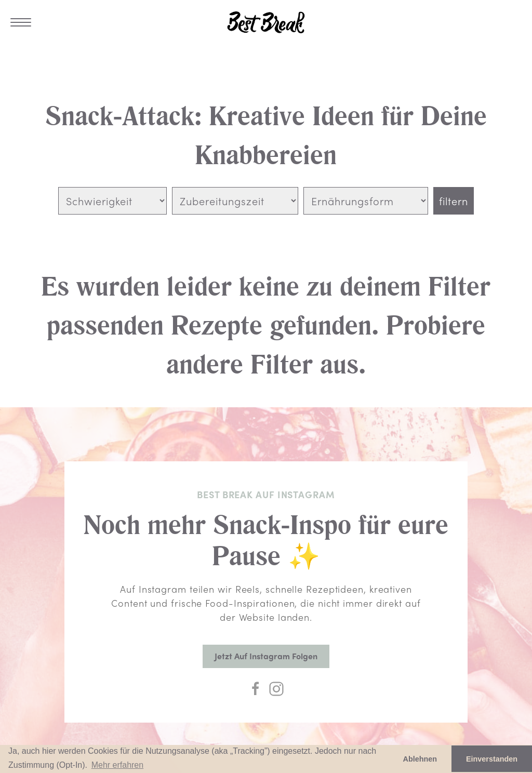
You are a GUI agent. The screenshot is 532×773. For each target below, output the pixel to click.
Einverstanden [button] (492, 759)
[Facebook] (256, 689)
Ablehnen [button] (420, 759)
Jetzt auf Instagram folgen (266, 656)
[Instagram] (276, 689)
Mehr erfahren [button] (118, 765)
